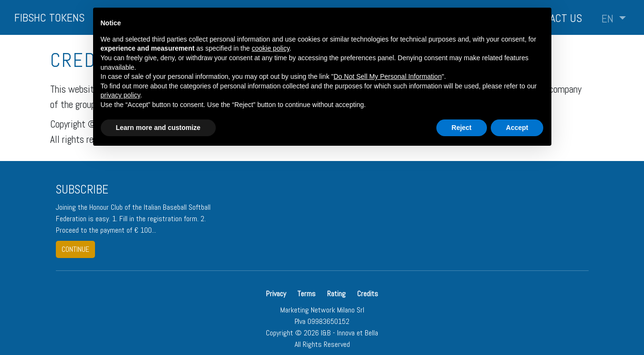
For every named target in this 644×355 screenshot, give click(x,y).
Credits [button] (368, 294)
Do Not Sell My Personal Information (388, 76)
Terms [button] (306, 294)
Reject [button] (462, 128)
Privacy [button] (277, 294)
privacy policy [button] (121, 95)
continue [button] (75, 249)
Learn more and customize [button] (158, 128)
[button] (614, 19)
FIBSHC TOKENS (49, 17)
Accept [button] (517, 128)
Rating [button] (336, 294)
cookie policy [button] (270, 48)
